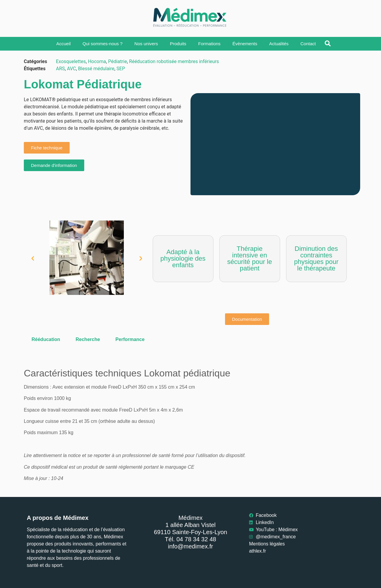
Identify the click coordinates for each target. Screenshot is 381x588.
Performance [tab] (130, 339)
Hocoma (97, 61)
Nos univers (146, 44)
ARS (60, 69)
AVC (71, 69)
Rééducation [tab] (46, 339)
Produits (178, 44)
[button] (33, 259)
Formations (209, 44)
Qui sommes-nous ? (102, 44)
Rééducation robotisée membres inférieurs (174, 61)
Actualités (279, 44)
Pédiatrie (117, 61)
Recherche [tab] (88, 339)
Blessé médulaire (96, 69)
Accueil (63, 44)
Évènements (245, 44)
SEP (121, 69)
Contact (308, 44)
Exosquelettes (71, 61)
